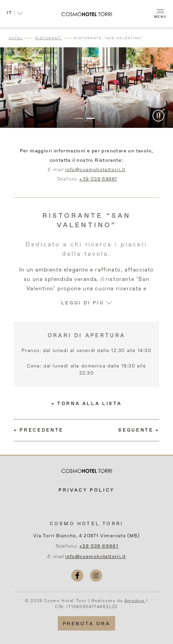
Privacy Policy (86, 490)
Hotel (16, 38)
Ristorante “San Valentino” (109, 38)
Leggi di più (87, 306)
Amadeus (135, 601)
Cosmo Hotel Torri (86, 524)
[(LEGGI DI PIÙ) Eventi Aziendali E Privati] (39, 430)
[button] (15, 14)
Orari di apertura (86, 336)
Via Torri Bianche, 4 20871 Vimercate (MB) (86, 536)
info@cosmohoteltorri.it (95, 173)
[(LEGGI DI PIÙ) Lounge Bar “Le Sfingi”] (139, 430)
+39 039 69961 (98, 182)
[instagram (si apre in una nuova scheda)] (96, 576)
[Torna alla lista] (86, 404)
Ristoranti (49, 38)
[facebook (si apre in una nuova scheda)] (77, 576)
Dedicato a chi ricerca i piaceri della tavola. (86, 252)
